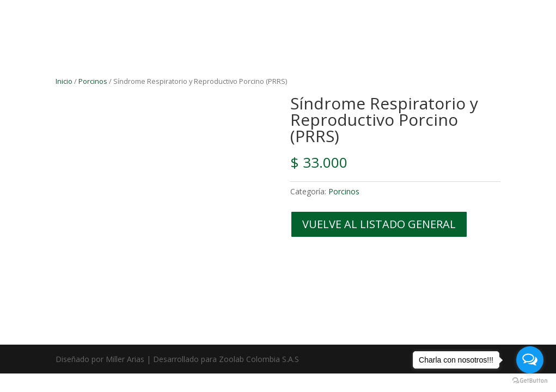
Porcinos (93, 81)
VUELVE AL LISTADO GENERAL (379, 224)
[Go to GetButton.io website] (530, 381)
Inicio (64, 81)
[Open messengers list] (530, 360)
